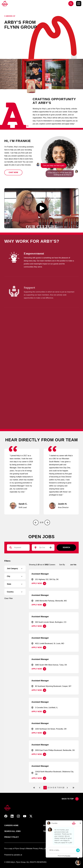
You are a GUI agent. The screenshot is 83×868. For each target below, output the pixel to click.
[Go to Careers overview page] (5, 4)
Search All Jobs (12, 831)
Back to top (70, 799)
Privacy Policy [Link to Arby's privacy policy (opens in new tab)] (12, 837)
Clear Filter (9, 598)
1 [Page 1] (45, 788)
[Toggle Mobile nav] (79, 4)
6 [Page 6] (55, 788)
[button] (13, 172)
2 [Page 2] (48, 788)
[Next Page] (68, 788)
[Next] (47, 523)
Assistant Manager (40, 574)
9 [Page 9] (61, 788)
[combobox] (42, 548)
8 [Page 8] (59, 788)
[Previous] (36, 523)
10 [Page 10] (63, 788)
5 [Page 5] (54, 788)
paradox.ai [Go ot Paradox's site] (18, 855)
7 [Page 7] (57, 788)
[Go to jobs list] (71, 4)
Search (66, 548)
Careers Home (11, 825)
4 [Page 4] (52, 788)
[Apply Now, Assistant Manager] (39, 583)
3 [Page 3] (50, 788)
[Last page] (73, 788)
